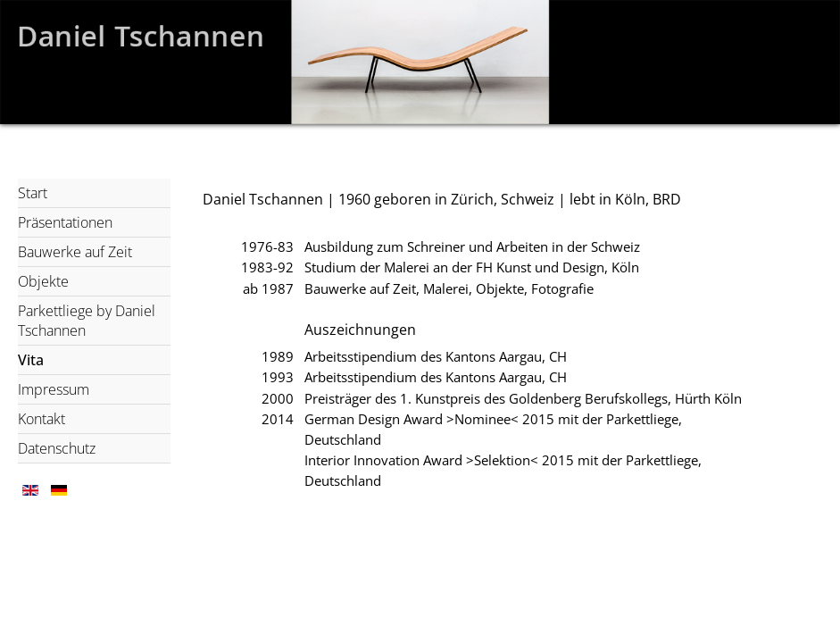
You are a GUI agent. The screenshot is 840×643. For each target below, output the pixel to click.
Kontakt (42, 419)
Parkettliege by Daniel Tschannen (87, 321)
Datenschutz (57, 448)
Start (33, 193)
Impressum (54, 389)
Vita (31, 360)
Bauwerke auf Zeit (75, 252)
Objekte (43, 281)
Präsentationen (65, 222)
